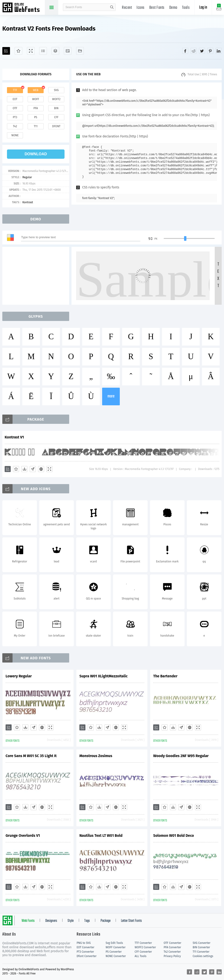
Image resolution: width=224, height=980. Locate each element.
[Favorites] (18, 51)
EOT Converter (85, 947)
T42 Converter (172, 952)
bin (56, 108)
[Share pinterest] (210, 51)
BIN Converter (201, 947)
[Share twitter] (202, 51)
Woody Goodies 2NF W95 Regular (181, 756)
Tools (186, 8)
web (36, 90)
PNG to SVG (84, 943)
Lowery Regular (19, 676)
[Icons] (68, 51)
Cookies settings (203, 956)
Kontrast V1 (14, 437)
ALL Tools (141, 956)
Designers (51, 921)
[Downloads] (24, 469)
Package (106, 921)
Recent (127, 8)
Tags (87, 921)
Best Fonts (157, 8)
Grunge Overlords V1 (23, 836)
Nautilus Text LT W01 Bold (101, 836)
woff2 (56, 99)
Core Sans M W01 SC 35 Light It (31, 756)
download (36, 154)
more (111, 396)
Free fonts (23, 8)
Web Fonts (28, 921)
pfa (36, 108)
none (15, 135)
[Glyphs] (43, 51)
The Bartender (165, 676)
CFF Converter (143, 952)
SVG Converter (201, 943)
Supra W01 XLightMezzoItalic (104, 676)
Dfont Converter (87, 956)
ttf (15, 90)
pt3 (15, 117)
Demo (173, 8)
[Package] (55, 51)
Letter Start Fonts (131, 921)
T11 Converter (201, 952)
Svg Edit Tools (114, 943)
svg (56, 90)
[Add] (6, 51)
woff (36, 99)
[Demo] (31, 51)
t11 (36, 126)
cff (56, 117)
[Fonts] (80, 51)
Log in (203, 8)
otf (15, 108)
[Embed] (41, 469)
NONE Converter (116, 956)
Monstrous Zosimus (96, 756)
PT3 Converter (85, 952)
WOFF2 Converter (145, 947)
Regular (27, 177)
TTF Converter (143, 943)
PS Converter (114, 952)
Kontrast (28, 202)
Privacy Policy (172, 956)
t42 (15, 126)
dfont (56, 126)
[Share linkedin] (219, 51)
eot (15, 99)
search (112, 7)
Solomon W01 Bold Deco (174, 836)
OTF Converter (172, 943)
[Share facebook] (185, 51)
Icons (141, 8)
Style (71, 921)
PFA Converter (172, 947)
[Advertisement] (37, 276)
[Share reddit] (194, 51)
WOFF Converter (116, 947)
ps (36, 117)
